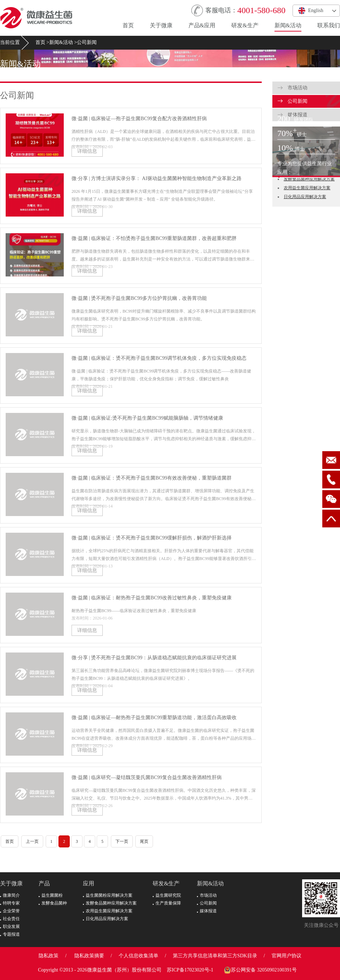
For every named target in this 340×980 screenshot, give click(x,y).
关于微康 (161, 25)
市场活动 (293, 88)
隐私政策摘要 (89, 956)
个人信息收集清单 (138, 956)
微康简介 (10, 895)
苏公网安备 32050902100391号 (260, 970)
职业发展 (10, 926)
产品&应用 (202, 25)
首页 (128, 25)
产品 (44, 883)
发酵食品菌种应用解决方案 (309, 179)
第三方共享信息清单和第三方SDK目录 (215, 956)
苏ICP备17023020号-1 (190, 970)
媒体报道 (207, 911)
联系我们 (329, 25)
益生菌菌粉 (51, 895)
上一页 (32, 841)
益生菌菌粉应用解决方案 (108, 895)
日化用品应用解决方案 (305, 197)
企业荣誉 (10, 911)
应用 (89, 883)
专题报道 (10, 934)
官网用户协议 (287, 956)
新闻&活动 (288, 25)
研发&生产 (245, 25)
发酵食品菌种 (53, 903)
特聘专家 (10, 903)
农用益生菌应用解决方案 (307, 188)
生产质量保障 (167, 903)
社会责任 (10, 919)
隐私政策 (49, 956)
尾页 (144, 841)
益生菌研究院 (167, 895)
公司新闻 (87, 42)
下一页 (122, 841)
